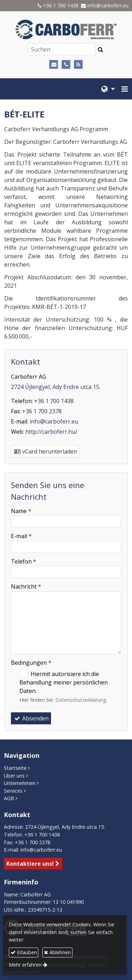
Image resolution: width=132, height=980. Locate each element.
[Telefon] (66, 65)
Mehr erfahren (25, 965)
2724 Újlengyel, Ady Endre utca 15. (56, 387)
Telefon (24, 561)
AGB (9, 798)
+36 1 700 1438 (61, 5)
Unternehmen (20, 783)
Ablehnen (57, 952)
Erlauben (24, 952)
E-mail (21, 536)
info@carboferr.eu (108, 5)
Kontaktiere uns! (30, 864)
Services (13, 791)
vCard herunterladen (45, 451)
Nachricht (26, 586)
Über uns (14, 776)
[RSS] (78, 65)
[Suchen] (62, 49)
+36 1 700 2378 (42, 411)
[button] (125, 89)
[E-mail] (54, 65)
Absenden (31, 718)
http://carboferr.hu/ (51, 432)
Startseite (15, 768)
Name (21, 511)
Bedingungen (31, 663)
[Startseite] (66, 29)
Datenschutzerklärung (81, 700)
